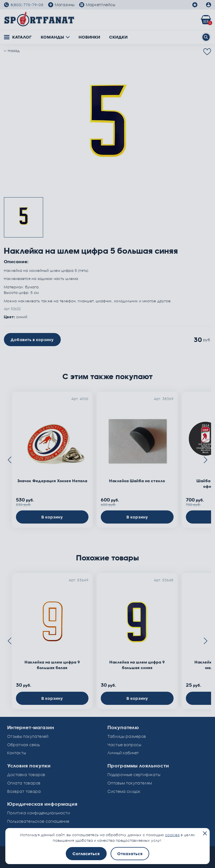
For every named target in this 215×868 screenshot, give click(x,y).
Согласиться (86, 854)
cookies (172, 835)
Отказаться (130, 854)
